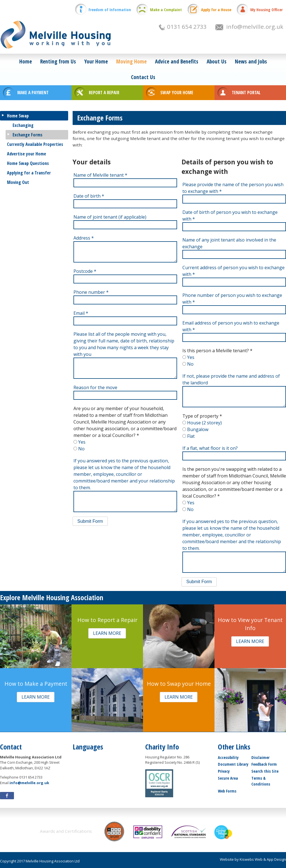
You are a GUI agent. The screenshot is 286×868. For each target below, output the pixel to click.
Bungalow (198, 429)
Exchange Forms (28, 135)
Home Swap (18, 116)
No (81, 449)
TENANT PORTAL (246, 93)
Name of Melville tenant (100, 175)
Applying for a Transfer (29, 173)
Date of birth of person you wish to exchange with (230, 216)
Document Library (233, 764)
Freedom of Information (110, 10)
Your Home (96, 61)
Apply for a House (216, 10)
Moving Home (131, 61)
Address (84, 238)
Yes (82, 442)
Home (26, 61)
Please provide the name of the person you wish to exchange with (233, 188)
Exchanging (23, 125)
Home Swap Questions (28, 163)
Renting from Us (58, 61)
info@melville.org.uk (255, 27)
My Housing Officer (266, 10)
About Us (217, 61)
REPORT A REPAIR (104, 93)
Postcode (85, 271)
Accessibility (228, 757)
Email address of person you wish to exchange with (231, 326)
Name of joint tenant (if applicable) (110, 217)
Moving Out (18, 182)
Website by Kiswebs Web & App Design (253, 859)
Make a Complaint (166, 10)
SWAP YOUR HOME (177, 93)
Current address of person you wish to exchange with (233, 271)
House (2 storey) (204, 423)
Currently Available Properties (35, 144)
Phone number (91, 292)
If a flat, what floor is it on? (210, 448)
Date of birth (89, 196)
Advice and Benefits (177, 61)
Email (81, 313)
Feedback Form (264, 764)
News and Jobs (251, 61)
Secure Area (228, 778)
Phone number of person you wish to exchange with (232, 299)
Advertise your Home (27, 154)
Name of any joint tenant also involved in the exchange (229, 243)
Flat (191, 436)
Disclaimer (260, 757)
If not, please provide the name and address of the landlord (231, 379)
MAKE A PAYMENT (33, 93)
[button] (90, 521)
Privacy (224, 771)
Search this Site (265, 771)
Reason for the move (95, 387)
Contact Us (143, 77)
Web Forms (227, 791)
